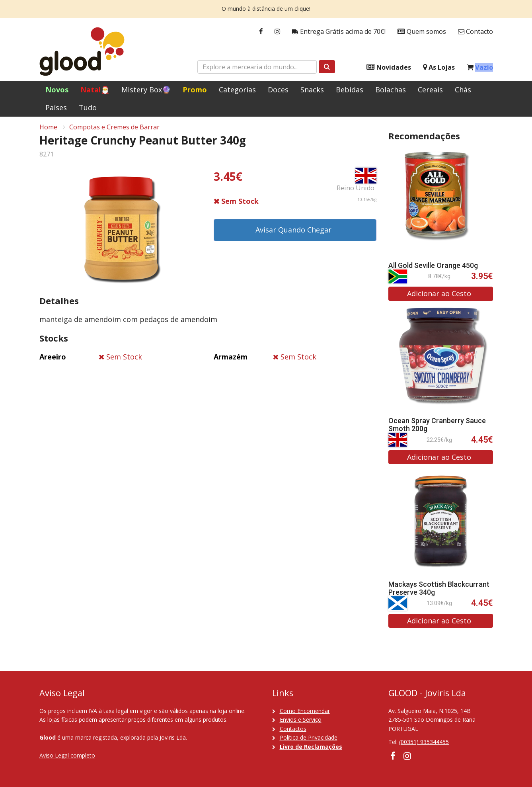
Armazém (231, 360)
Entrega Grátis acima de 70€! (339, 32)
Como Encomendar (305, 711)
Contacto (475, 32)
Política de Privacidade (309, 737)
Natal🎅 (95, 90)
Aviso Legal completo (67, 755)
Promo (195, 90)
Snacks (312, 90)
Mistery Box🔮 (146, 90)
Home (48, 130)
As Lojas (439, 67)
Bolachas (391, 90)
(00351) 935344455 (424, 742)
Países (56, 107)
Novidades (389, 67)
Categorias (237, 90)
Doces (278, 90)
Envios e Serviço (301, 720)
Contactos (293, 729)
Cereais (430, 90)
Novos (57, 90)
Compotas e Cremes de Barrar (114, 130)
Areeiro (53, 360)
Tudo (88, 107)
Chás (463, 90)
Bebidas (350, 90)
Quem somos (422, 32)
